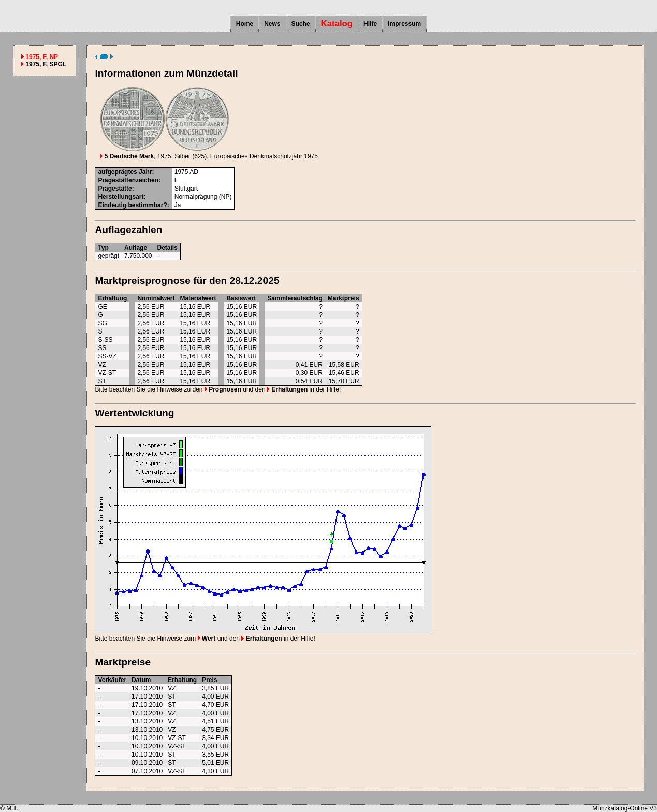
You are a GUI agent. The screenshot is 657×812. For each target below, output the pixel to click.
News (272, 24)
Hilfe (370, 24)
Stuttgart (186, 189)
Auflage (136, 248)
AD (194, 172)
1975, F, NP (42, 57)
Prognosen (223, 389)
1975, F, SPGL (46, 64)
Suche (301, 24)
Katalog (337, 24)
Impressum (404, 24)
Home (245, 24)
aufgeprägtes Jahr (125, 172)
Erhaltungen (287, 389)
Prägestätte (115, 189)
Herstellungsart (121, 197)
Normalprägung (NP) (203, 197)
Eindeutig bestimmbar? (132, 205)
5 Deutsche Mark (127, 156)
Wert (207, 639)
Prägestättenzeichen (128, 180)
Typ (103, 248)
